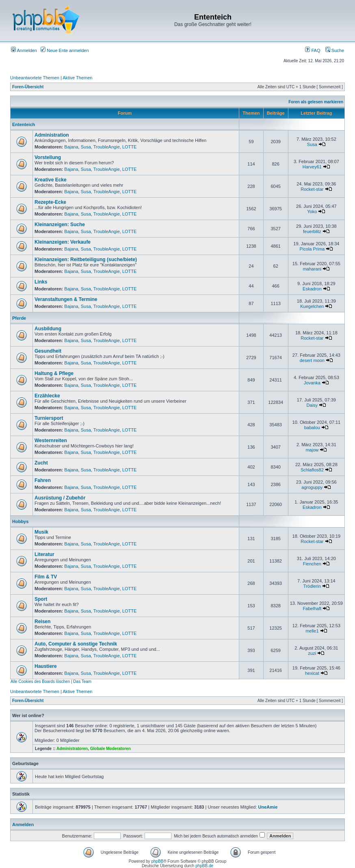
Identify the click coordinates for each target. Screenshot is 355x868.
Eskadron (312, 289)
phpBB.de (204, 866)
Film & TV (46, 577)
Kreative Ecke (51, 180)
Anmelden (24, 50)
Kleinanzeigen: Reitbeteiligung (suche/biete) (86, 260)
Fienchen (312, 564)
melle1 (312, 631)
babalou (312, 427)
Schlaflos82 (312, 470)
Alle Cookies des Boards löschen (40, 682)
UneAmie (268, 807)
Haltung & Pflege (54, 373)
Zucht (41, 463)
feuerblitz (312, 231)
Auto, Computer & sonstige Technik (76, 644)
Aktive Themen (77, 78)
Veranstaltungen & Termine (66, 299)
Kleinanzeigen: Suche (60, 225)
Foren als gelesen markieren (316, 102)
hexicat (312, 673)
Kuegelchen (312, 306)
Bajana (71, 147)
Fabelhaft (312, 608)
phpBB (157, 861)
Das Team (82, 682)
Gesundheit (48, 351)
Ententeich (24, 124)
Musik (41, 532)
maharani (312, 269)
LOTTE (129, 147)
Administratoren (72, 749)
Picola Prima (312, 249)
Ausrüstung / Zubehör (60, 498)
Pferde (19, 318)
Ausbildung (48, 329)
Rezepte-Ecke (50, 202)
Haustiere (46, 666)
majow (312, 450)
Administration (52, 135)
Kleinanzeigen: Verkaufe (63, 242)
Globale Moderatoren (110, 749)
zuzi (312, 653)
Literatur (44, 554)
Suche (335, 50)
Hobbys (20, 521)
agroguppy (312, 487)
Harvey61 (312, 167)
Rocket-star (312, 189)
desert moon (312, 360)
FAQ (313, 50)
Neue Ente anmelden (65, 50)
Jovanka (312, 383)
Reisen (42, 622)
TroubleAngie (107, 147)
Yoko (312, 212)
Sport (41, 599)
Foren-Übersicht (28, 87)
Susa (86, 147)
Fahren (43, 480)
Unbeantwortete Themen (35, 78)
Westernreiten (51, 441)
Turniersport (49, 418)
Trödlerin (312, 586)
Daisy (312, 405)
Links (41, 282)
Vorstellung (48, 157)
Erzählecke (47, 396)
